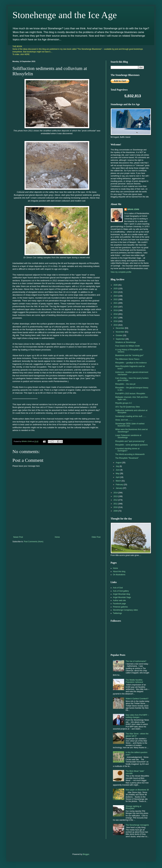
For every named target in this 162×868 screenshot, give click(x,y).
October (119, 335)
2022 (116, 299)
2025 (116, 289)
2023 (116, 296)
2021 (116, 303)
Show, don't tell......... (124, 420)
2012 (116, 500)
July (118, 466)
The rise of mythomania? (136, 661)
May (118, 473)
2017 (116, 318)
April (118, 477)
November (120, 332)
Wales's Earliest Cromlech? (137, 699)
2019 (116, 310)
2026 (116, 285)
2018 (116, 314)
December (120, 328)
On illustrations (119, 575)
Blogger (86, 854)
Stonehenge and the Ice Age (65, 15)
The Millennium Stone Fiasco (127, 359)
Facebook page (119, 604)
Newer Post (18, 537)
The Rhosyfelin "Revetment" (127, 458)
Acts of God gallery (121, 591)
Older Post (96, 537)
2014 (116, 493)
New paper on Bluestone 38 (137, 790)
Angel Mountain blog (121, 594)
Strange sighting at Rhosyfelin (133, 807)
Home (57, 537)
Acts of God (118, 588)
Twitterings (117, 613)
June (118, 470)
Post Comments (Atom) (34, 542)
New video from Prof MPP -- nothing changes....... (137, 716)
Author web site (119, 600)
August (119, 463)
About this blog (119, 571)
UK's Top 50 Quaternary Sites (127, 407)
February (120, 485)
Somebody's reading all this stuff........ (131, 416)
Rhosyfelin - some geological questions (131, 445)
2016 (116, 321)
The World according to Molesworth (130, 454)
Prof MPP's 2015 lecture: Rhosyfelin (130, 394)
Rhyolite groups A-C (124, 403)
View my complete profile (121, 272)
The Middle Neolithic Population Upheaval (134, 681)
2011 (116, 504)
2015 (116, 325)
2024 (116, 292)
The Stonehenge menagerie (137, 825)
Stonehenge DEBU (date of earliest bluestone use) (130, 425)
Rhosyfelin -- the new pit (125, 384)
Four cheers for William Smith (127, 346)
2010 (116, 507)
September (121, 339)
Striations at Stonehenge (125, 342)
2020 (116, 307)
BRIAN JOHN (133, 209)
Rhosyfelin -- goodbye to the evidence (131, 363)
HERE (27, 54)
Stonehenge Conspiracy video (125, 610)
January (119, 488)
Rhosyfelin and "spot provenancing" (130, 441)
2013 (116, 496)
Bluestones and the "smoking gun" (130, 355)
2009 (116, 511)
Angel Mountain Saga (122, 597)
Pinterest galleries (120, 607)
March (119, 481)
